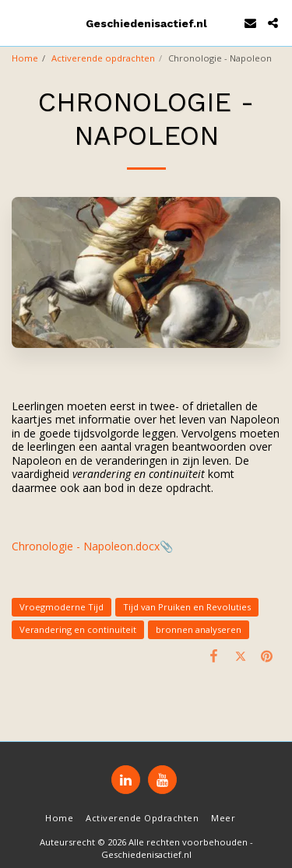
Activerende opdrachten (103, 58)
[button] (17, 22)
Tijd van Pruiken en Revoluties (187, 607)
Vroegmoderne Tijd (62, 607)
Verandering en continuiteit (78, 629)
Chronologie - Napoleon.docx (86, 546)
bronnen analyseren (199, 629)
